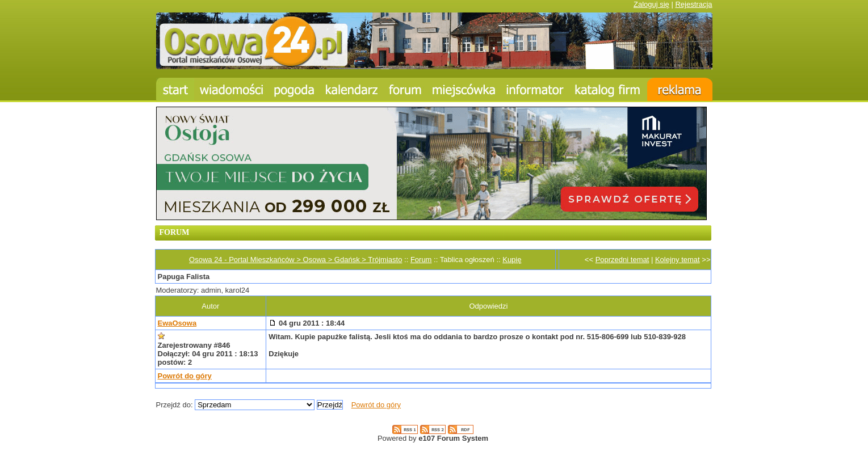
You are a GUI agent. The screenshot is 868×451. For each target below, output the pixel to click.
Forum (421, 260)
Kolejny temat (678, 260)
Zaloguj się (651, 4)
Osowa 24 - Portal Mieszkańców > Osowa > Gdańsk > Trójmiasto (295, 260)
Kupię (512, 260)
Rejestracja (693, 4)
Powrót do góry (185, 376)
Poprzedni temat (622, 260)
